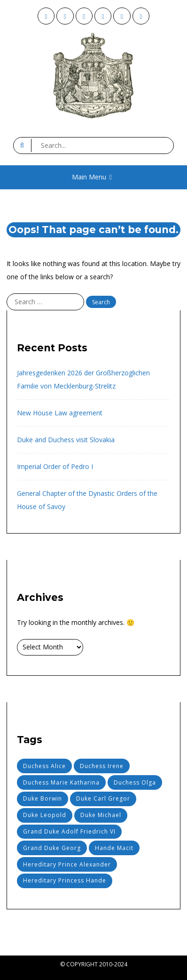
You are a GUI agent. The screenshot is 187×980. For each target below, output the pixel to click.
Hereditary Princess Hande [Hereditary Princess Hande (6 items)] (65, 880)
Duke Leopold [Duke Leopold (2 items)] (45, 815)
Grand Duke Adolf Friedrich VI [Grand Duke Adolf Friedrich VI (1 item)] (69, 831)
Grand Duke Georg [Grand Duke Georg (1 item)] (52, 848)
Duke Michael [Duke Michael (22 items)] (101, 815)
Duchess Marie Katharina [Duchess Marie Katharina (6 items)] (61, 782)
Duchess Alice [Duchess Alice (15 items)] (44, 766)
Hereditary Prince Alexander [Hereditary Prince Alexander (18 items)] (67, 864)
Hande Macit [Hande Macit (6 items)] (114, 848)
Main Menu (92, 177)
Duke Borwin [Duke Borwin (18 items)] (43, 798)
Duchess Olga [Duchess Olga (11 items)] (135, 782)
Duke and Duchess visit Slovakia (66, 440)
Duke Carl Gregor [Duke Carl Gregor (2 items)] (103, 798)
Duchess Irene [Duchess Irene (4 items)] (102, 766)
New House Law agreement (60, 413)
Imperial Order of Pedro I (55, 466)
